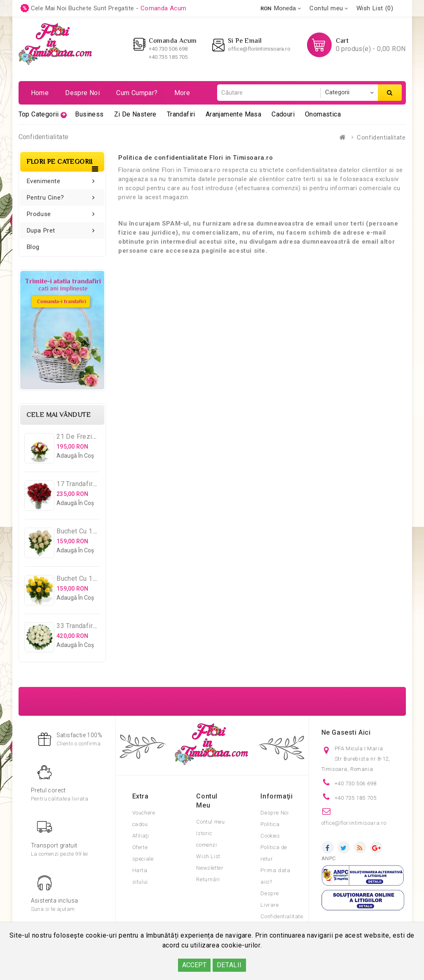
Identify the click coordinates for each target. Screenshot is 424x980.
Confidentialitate (381, 137)
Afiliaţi (141, 836)
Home (40, 93)
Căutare (390, 93)
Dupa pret (41, 230)
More (182, 93)
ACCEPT (194, 965)
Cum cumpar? (137, 93)
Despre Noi (274, 813)
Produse (39, 214)
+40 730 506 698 (168, 49)
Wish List (208, 856)
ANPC (329, 858)
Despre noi (82, 93)
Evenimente (44, 181)
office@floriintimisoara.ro (259, 49)
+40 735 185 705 (168, 57)
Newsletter (210, 868)
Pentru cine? (46, 198)
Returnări (208, 879)
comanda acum (164, 8)
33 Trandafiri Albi (82, 626)
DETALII (229, 965)
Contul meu (210, 822)
